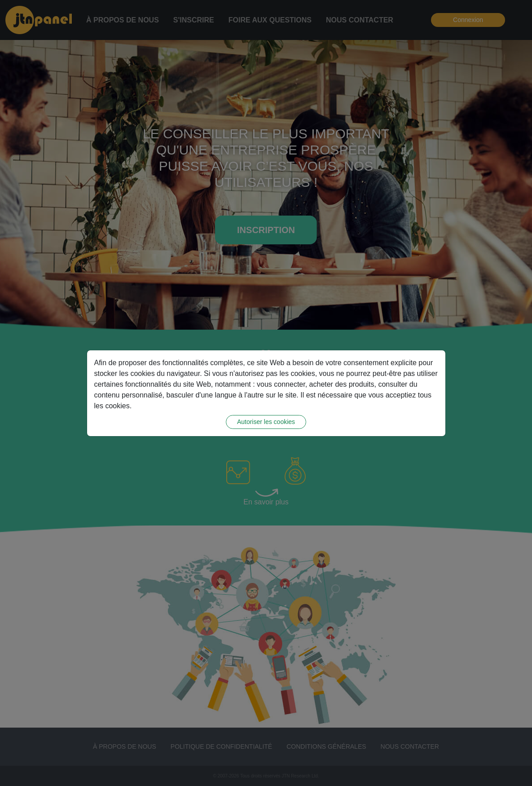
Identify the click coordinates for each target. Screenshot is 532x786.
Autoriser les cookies (266, 421)
